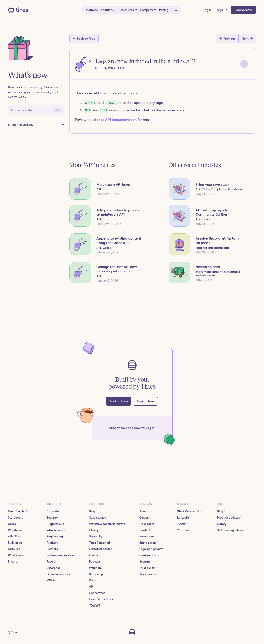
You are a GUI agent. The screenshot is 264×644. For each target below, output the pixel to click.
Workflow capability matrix (107, 524)
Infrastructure (56, 530)
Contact (145, 530)
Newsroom (146, 536)
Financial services (58, 574)
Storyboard (16, 518)
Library (94, 530)
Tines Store (148, 524)
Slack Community (190, 511)
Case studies (97, 518)
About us (145, 511)
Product (52, 543)
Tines (15, 632)
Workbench (16, 530)
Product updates (229, 517)
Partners (52, 549)
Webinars (95, 568)
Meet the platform (20, 511)
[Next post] (247, 38)
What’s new (16, 555)
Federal (51, 562)
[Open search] (176, 10)
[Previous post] (227, 38)
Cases (12, 524)
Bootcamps (97, 574)
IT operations (55, 524)
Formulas (14, 549)
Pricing (13, 562)
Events (94, 555)
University (96, 536)
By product (54, 511)
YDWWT (94, 606)
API (91, 587)
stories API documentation (115, 120)
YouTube (184, 530)
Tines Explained (100, 542)
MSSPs (51, 580)
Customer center (100, 549)
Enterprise (53, 568)
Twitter (183, 524)
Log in (150, 428)
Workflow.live (149, 574)
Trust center (148, 568)
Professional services (61, 555)
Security (52, 518)
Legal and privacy (151, 549)
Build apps (15, 543)
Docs (92, 580)
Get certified (97, 593)
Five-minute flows (101, 599)
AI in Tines (15, 536)
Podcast (94, 562)
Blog (92, 511)
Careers (144, 518)
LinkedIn (184, 517)
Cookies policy (149, 555)
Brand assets (149, 542)
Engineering (55, 536)
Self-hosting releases (232, 530)
